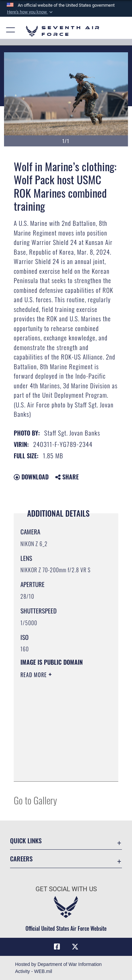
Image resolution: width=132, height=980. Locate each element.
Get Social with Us (66, 889)
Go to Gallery (35, 800)
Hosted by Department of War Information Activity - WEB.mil (58, 968)
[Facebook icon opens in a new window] (57, 947)
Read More (35, 675)
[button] (30, 12)
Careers (21, 859)
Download (31, 477)
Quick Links (26, 840)
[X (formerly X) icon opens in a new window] (75, 947)
